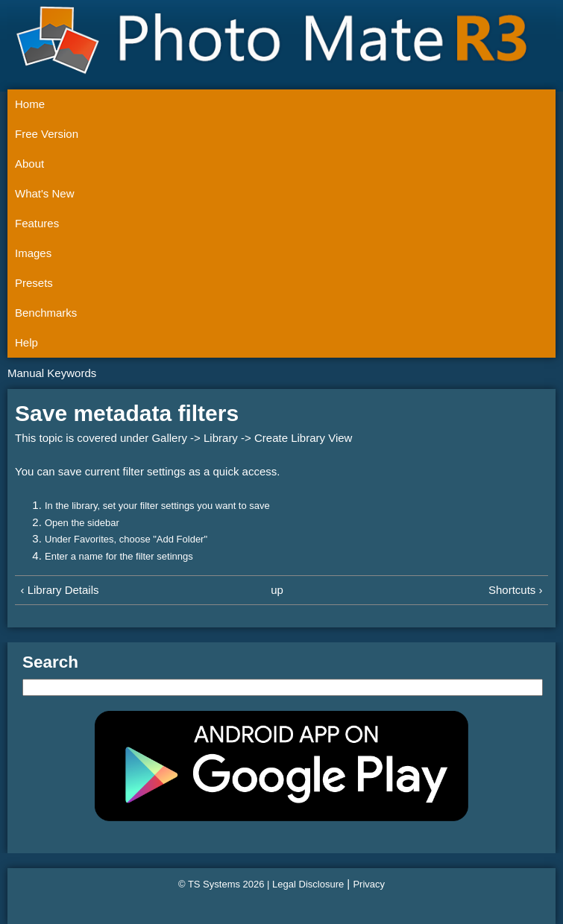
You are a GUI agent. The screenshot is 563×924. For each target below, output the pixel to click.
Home (30, 104)
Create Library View (303, 438)
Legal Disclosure (308, 884)
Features (37, 223)
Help (26, 342)
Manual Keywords (52, 373)
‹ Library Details (60, 590)
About (29, 164)
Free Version (47, 134)
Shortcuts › (516, 590)
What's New (45, 193)
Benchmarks (46, 313)
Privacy (369, 884)
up (277, 590)
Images (33, 253)
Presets (34, 283)
